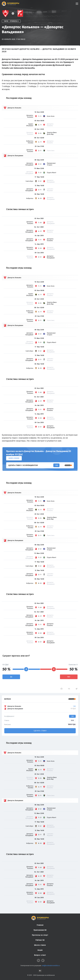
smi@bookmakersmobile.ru (51, 966)
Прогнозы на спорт (40, 935)
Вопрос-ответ (40, 955)
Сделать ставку (40, 731)
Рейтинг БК (40, 940)
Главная (40, 925)
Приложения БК (40, 930)
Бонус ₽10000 (14, 458)
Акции (40, 950)
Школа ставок (40, 945)
